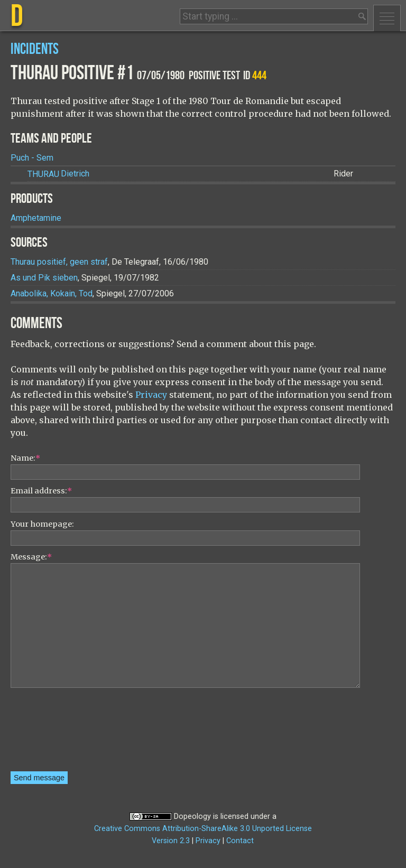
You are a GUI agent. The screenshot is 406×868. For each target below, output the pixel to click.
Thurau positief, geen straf (59, 262)
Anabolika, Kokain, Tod (52, 293)
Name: (25, 458)
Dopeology (192, 816)
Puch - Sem (32, 158)
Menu (387, 18)
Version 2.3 (171, 841)
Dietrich (58, 174)
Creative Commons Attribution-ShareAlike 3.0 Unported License (203, 829)
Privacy (151, 395)
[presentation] (54, 733)
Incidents (35, 49)
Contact (240, 841)
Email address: (41, 491)
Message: (31, 557)
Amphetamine (36, 218)
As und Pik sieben (44, 278)
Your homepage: (42, 524)
